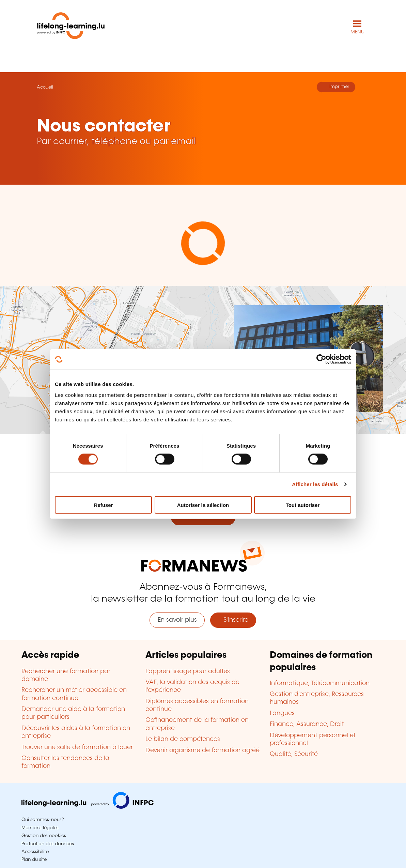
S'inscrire (233, 620)
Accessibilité (35, 852)
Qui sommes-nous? (43, 820)
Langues (282, 713)
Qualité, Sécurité (294, 754)
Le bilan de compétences (183, 739)
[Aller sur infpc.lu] (88, 807)
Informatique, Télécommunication (320, 683)
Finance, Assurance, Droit (307, 724)
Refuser (104, 505)
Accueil (45, 87)
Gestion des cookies (44, 836)
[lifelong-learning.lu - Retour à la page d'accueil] (71, 27)
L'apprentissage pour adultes (188, 671)
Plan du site (34, 859)
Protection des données (48, 844)
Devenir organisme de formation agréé (202, 750)
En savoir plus (177, 620)
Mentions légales (40, 828)
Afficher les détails (315, 484)
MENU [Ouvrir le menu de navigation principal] (357, 32)
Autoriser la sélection (203, 505)
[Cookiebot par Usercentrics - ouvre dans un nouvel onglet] (321, 359)
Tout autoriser (303, 505)
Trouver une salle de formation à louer (77, 747)
